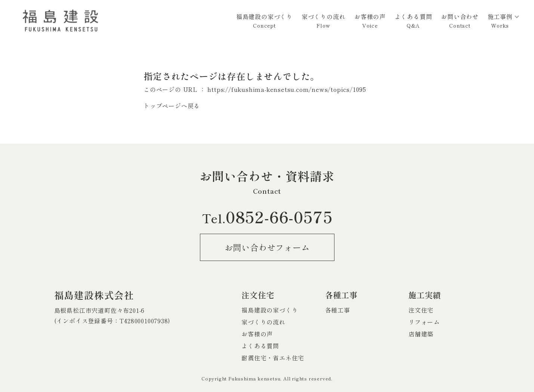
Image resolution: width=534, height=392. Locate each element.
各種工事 (338, 310)
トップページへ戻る (172, 106)
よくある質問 (413, 21)
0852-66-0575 (267, 216)
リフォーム (424, 322)
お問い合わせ (460, 21)
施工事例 (500, 21)
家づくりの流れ (324, 21)
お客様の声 (370, 21)
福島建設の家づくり (264, 21)
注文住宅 (421, 310)
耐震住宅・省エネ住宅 (273, 358)
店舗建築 (421, 334)
